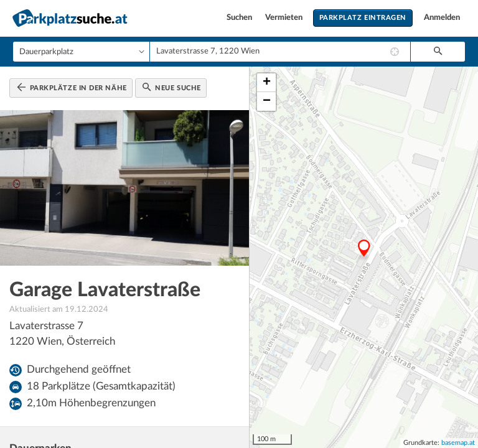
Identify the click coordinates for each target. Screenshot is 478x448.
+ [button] (267, 83)
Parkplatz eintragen (363, 18)
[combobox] (280, 52)
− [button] (267, 101)
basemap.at (458, 443)
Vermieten (285, 18)
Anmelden (442, 18)
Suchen (240, 18)
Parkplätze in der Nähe (72, 87)
